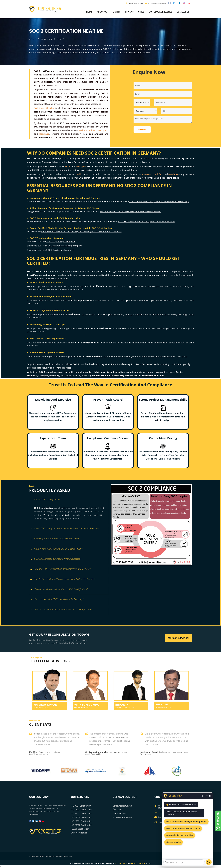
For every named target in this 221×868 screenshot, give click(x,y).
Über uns (117, 810)
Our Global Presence (160, 12)
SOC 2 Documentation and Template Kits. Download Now (146, 221)
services (116, 12)
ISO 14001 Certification (82, 810)
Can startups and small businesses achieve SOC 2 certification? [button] (63, 579)
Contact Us (183, 12)
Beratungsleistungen (122, 806)
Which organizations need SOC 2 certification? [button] (54, 539)
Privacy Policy (121, 863)
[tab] (69, 501)
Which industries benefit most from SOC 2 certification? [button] (59, 589)
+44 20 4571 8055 (135, 3)
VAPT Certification (79, 833)
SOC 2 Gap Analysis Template (61, 241)
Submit (142, 129)
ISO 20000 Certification (82, 825)
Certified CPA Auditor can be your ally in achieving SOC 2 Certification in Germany (82, 231)
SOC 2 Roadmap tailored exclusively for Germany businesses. (130, 211)
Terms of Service (138, 863)
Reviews (129, 12)
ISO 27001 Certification (82, 821)
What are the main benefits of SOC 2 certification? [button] (56, 549)
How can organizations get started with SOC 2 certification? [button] (61, 610)
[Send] (209, 862)
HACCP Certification (80, 829)
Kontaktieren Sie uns (122, 817)
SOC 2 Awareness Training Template (64, 246)
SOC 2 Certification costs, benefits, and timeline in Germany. (159, 201)
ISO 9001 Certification (81, 806)
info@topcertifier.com (156, 3)
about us (102, 12)
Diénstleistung (119, 813)
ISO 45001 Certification (82, 813)
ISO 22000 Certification (82, 817)
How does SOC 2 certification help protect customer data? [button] (60, 569)
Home (89, 12)
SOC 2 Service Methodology (60, 250)
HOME (33, 39)
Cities (141, 12)
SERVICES (47, 39)
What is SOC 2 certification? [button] (45, 500)
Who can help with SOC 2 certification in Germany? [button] (57, 600)
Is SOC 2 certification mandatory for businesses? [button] (55, 559)
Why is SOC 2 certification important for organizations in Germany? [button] (65, 529)
